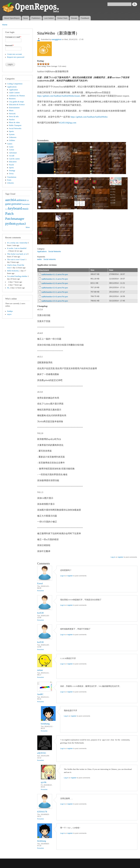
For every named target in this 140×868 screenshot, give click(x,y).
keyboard (15, 208)
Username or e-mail (13, 37)
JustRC (40, 694)
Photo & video (15, 122)
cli (28, 200)
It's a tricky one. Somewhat (17, 243)
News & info (14, 117)
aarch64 (11, 200)
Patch (9, 214)
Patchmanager (15, 219)
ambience (21, 200)
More (28, 227)
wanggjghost (56, 39)
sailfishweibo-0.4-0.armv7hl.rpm (55, 297)
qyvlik (44, 782)
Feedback (85, 18)
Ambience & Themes (17, 96)
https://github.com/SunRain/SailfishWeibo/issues (59, 96)
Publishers (36, 18)
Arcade (12, 156)
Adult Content (14, 93)
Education (13, 162)
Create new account (15, 54)
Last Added (49, 18)
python (10, 223)
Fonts (9, 180)
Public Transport (15, 125)
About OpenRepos (12, 18)
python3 (21, 224)
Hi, (8, 288)
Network (12, 114)
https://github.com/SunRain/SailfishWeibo (89, 117)
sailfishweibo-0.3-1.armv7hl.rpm (55, 292)
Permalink (40, 591)
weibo (39, 259)
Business (12, 99)
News (26, 18)
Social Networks (15, 128)
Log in (113, 557)
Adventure (13, 153)
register (120, 557)
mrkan (40, 670)
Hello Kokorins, (13, 271)
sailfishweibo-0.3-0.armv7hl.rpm (55, 288)
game (8, 204)
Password (9, 45)
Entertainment (14, 108)
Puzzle (12, 165)
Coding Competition (15, 84)
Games (10, 144)
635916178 (42, 812)
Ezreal (40, 583)
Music (11, 111)
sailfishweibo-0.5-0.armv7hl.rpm (55, 301)
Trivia (11, 174)
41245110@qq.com (68, 123)
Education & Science (17, 105)
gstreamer (17, 204)
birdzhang (45, 724)
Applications (12, 87)
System (12, 134)
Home (5, 25)
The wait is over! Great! (16, 260)
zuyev (9, 314)
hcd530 (40, 613)
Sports (11, 131)
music (26, 209)
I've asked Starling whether (17, 276)
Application (13, 90)
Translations (12, 177)
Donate (74, 18)
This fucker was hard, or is (17, 254)
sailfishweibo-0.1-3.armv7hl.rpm (55, 279)
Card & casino (14, 159)
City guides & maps (16, 102)
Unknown (13, 137)
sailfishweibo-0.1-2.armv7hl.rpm (55, 274)
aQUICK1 (42, 753)
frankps (10, 311)
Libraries (10, 183)
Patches (12, 120)
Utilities (12, 140)
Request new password (16, 57)
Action (12, 150)
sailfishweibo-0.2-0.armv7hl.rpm (55, 283)
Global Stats (62, 18)
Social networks (50, 259)
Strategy (12, 171)
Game (11, 147)
